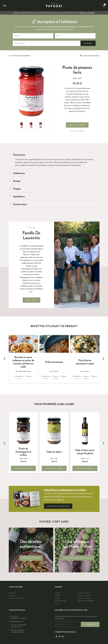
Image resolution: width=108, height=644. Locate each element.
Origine (17, 189)
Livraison (11, 596)
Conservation (20, 204)
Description (19, 155)
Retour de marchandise (16, 598)
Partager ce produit (90, 56)
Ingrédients (19, 197)
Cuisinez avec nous (31, 558)
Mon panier (12, 593)
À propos (58, 593)
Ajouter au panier (77, 125)
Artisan (17, 181)
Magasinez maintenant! (87, 13)
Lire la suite (31, 300)
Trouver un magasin (77, 131)
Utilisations (19, 173)
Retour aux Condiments (20, 56)
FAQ (56, 603)
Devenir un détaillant (84, 596)
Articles (57, 596)
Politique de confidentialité (86, 601)
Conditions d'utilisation (85, 598)
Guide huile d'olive (61, 601)
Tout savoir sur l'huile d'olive (77, 558)
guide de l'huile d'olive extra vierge (64, 27)
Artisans (57, 598)
